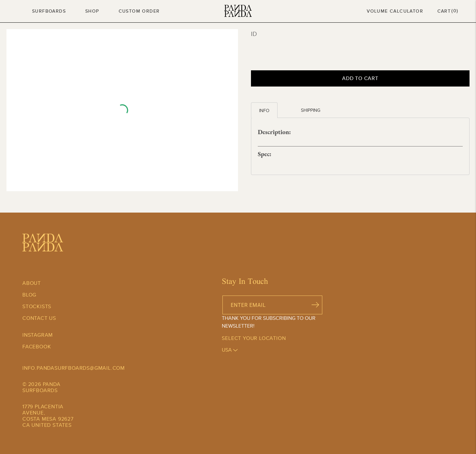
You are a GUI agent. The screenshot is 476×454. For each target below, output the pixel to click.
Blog (29, 295)
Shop (92, 11)
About (32, 283)
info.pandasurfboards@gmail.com (74, 368)
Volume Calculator (395, 11)
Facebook (37, 347)
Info (264, 111)
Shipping (311, 110)
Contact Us (39, 318)
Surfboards (49, 11)
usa (230, 350)
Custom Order (139, 11)
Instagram (38, 335)
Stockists (37, 306)
